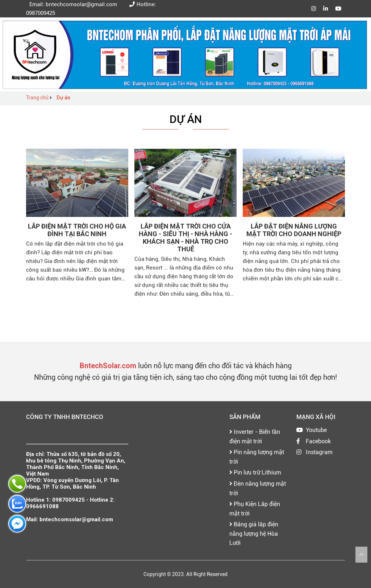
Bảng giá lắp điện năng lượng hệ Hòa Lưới (254, 534)
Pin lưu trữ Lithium (255, 472)
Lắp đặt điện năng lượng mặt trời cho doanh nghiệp (294, 230)
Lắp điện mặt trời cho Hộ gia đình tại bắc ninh (77, 230)
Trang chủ (38, 98)
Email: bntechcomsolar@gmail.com (72, 4)
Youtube (316, 430)
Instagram (319, 452)
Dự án (63, 98)
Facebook (318, 441)
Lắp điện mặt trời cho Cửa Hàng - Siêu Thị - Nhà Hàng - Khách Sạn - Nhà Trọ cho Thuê (185, 238)
